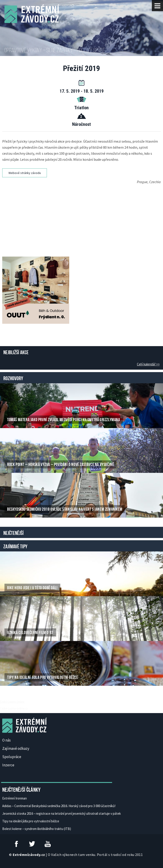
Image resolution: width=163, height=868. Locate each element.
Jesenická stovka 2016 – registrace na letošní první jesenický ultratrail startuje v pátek (62, 813)
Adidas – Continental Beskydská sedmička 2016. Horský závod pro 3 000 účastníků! (59, 806)
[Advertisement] (83, 215)
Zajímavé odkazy (16, 748)
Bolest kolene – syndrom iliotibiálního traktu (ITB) (37, 829)
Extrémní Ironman (15, 798)
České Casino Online (12, 702)
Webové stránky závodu (25, 173)
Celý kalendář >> (148, 364)
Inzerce (8, 765)
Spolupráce (12, 757)
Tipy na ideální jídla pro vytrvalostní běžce (31, 821)
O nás (6, 740)
